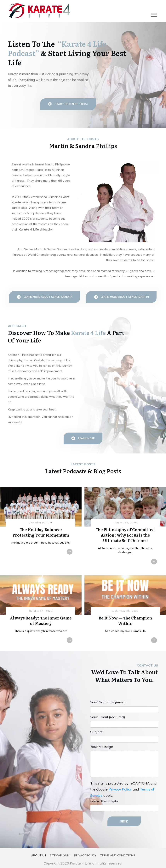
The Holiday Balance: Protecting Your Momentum (41, 523)
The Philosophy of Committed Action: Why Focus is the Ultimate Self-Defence (125, 523)
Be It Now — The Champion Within (125, 606)
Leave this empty (104, 794)
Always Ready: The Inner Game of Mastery (41, 606)
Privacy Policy (120, 783)
